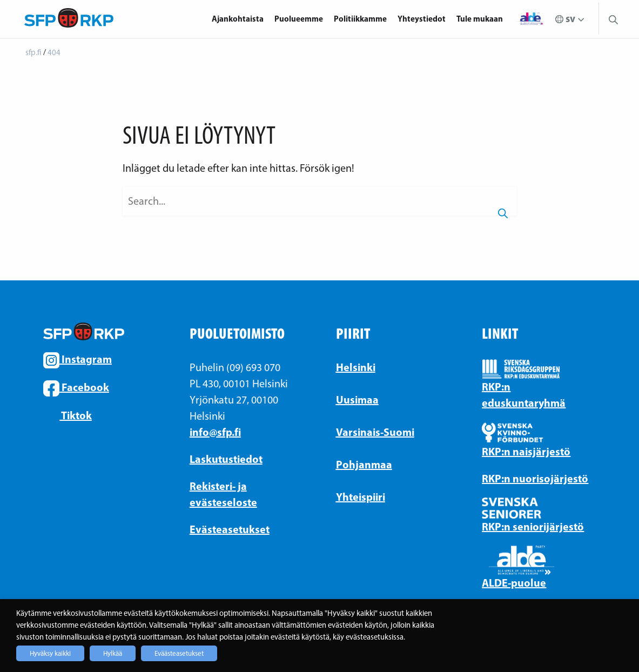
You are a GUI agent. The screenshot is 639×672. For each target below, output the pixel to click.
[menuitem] (240, 19)
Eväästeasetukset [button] (179, 653)
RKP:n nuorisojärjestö (535, 478)
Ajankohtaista (238, 19)
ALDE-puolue (514, 583)
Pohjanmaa (364, 464)
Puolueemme (299, 19)
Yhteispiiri (361, 497)
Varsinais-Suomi (375, 432)
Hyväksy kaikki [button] (50, 653)
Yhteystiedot (422, 19)
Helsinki (356, 367)
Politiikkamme (360, 19)
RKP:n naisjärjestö (526, 451)
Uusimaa (357, 399)
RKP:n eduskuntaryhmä (524, 395)
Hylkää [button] (113, 653)
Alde (530, 19)
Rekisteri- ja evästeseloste (223, 494)
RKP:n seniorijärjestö (533, 526)
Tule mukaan (480, 19)
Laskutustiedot (226, 459)
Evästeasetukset (230, 529)
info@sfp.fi (215, 432)
